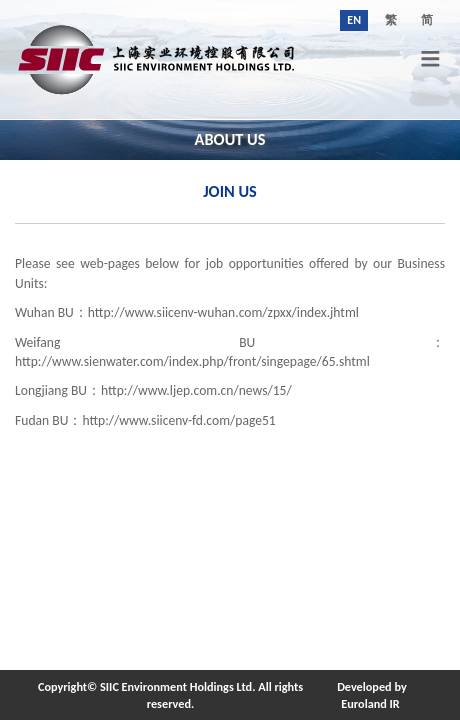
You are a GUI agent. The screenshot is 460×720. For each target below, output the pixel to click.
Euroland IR (370, 703)
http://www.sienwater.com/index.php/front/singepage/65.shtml (192, 361)
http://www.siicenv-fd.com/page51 (178, 420)
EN (354, 20)
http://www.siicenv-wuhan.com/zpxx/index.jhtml (223, 312)
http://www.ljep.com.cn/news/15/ (196, 390)
